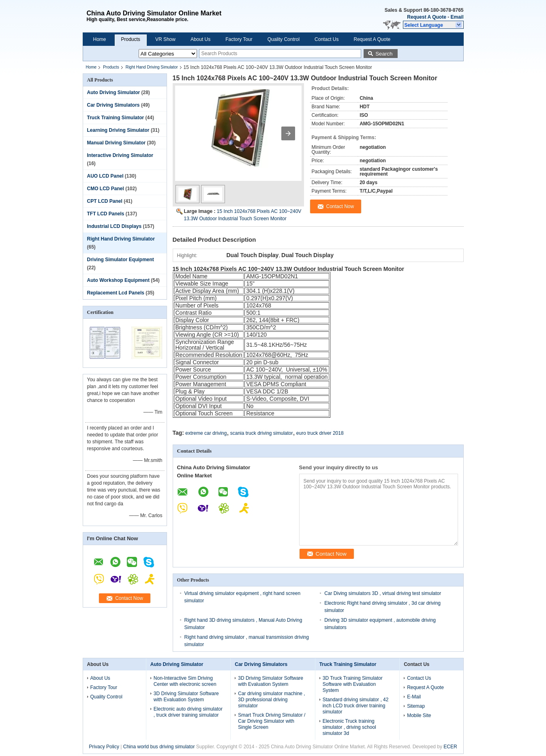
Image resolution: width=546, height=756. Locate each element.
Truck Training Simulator (116, 118)
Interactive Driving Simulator (120, 155)
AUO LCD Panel (105, 176)
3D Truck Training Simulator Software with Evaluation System (353, 684)
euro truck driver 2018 (320, 433)
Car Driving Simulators (113, 105)
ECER (450, 747)
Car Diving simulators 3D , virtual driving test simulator (383, 593)
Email (457, 17)
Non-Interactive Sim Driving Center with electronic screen (185, 681)
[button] (433, 25)
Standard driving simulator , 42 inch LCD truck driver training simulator (356, 706)
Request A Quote (426, 17)
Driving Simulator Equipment (121, 260)
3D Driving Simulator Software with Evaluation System (186, 697)
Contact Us (327, 39)
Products (131, 39)
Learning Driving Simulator (118, 130)
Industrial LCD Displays (115, 226)
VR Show (165, 39)
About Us (200, 39)
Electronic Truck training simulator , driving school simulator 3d (349, 727)
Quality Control (284, 39)
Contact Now (129, 598)
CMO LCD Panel (106, 189)
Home (100, 39)
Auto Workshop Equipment (118, 280)
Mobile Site (419, 715)
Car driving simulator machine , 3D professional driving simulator (271, 700)
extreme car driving (206, 433)
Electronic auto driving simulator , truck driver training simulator (188, 712)
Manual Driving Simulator (117, 143)
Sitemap (416, 706)
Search (384, 54)
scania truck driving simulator (262, 433)
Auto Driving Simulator (114, 92)
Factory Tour (239, 39)
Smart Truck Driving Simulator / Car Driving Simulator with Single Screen (272, 721)
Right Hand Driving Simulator (152, 67)
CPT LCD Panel (105, 201)
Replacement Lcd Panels (116, 293)
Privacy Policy (104, 747)
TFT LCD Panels (106, 214)
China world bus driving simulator (159, 747)
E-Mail (414, 697)
